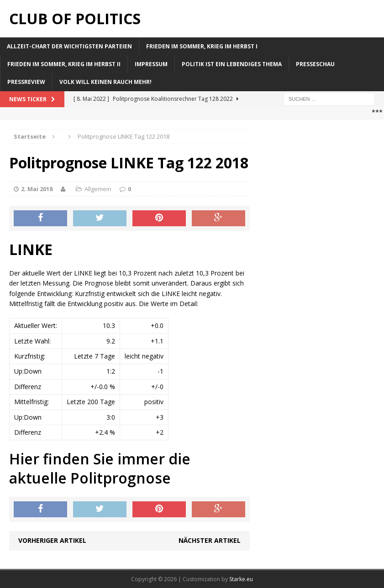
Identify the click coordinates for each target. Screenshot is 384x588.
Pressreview (26, 82)
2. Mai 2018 (37, 189)
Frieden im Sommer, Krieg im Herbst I (202, 46)
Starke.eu (241, 579)
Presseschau (315, 64)
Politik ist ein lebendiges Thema (232, 64)
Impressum (151, 64)
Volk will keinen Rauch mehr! (105, 82)
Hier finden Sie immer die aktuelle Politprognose (100, 468)
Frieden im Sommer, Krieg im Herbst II (64, 64)
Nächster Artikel (210, 540)
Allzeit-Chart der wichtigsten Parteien (69, 46)
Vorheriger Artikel (52, 540)
